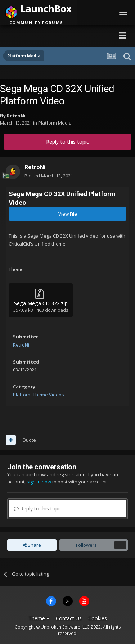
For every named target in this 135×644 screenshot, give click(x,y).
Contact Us (69, 618)
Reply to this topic (67, 142)
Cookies (98, 618)
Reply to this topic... (39, 508)
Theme (39, 618)
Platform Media (55, 123)
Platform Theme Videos (39, 395)
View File (68, 214)
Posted (49, 176)
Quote (29, 440)
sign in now (39, 482)
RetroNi (16, 116)
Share (32, 545)
